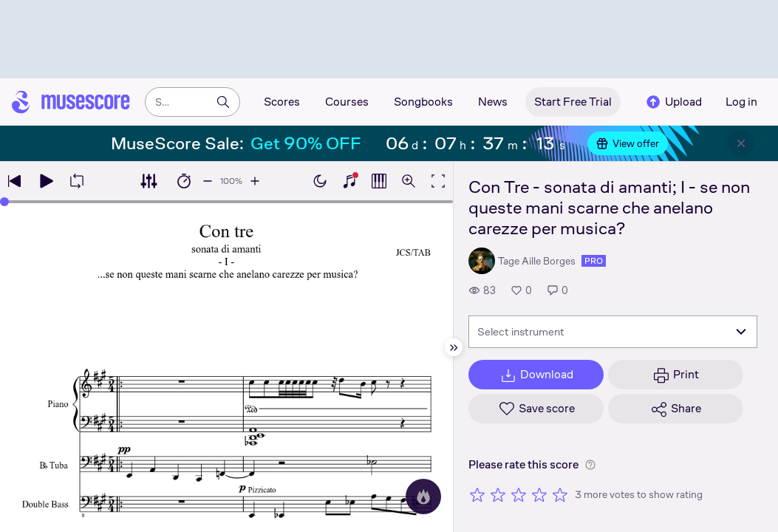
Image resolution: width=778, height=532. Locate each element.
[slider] (4, 202)
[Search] (223, 102)
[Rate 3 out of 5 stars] (519, 494)
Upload (673, 102)
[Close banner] (741, 143)
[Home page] (71, 102)
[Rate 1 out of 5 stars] (477, 494)
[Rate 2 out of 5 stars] (498, 494)
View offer (628, 143)
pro (594, 261)
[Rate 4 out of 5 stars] (539, 494)
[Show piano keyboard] (349, 181)
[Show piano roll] (379, 181)
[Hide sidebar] (454, 347)
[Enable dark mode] (320, 181)
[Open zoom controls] (409, 181)
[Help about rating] (590, 465)
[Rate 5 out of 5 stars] (560, 494)
